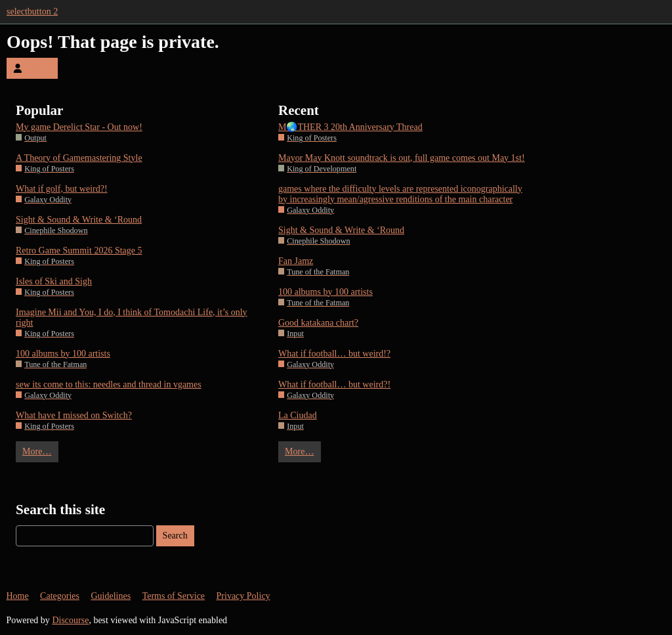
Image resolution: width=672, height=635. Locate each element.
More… (37, 451)
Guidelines (111, 596)
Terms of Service (174, 596)
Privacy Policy (243, 596)
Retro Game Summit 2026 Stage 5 (79, 251)
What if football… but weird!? (334, 354)
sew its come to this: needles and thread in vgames (109, 384)
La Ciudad (298, 415)
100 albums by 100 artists (63, 354)
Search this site (60, 510)
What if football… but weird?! (334, 384)
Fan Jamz (296, 261)
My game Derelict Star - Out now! (79, 127)
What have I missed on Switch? (74, 415)
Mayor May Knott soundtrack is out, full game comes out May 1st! (402, 158)
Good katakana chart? (318, 323)
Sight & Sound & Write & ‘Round (79, 220)
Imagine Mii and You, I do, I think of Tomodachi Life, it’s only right (132, 317)
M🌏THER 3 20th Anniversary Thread (350, 127)
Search (175, 536)
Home (17, 596)
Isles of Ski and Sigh (54, 281)
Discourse (70, 620)
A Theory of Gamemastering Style (79, 158)
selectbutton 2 (32, 11)
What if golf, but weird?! (62, 189)
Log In (32, 68)
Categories (60, 596)
